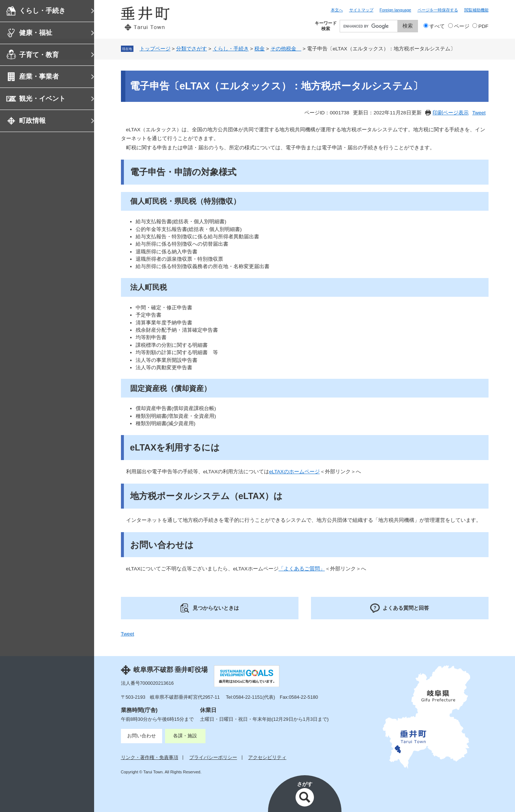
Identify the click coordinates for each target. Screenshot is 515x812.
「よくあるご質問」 (302, 569)
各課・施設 (185, 736)
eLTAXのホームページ (294, 472)
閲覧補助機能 (476, 10)
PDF (483, 26)
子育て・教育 (39, 55)
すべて (437, 26)
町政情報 (32, 121)
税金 (260, 49)
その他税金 (286, 49)
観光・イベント (42, 99)
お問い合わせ (142, 736)
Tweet (479, 113)
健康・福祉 (36, 33)
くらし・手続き (42, 11)
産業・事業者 (39, 76)
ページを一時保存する (438, 10)
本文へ (337, 10)
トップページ (155, 49)
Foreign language (396, 10)
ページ (462, 26)
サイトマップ (361, 10)
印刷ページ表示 (451, 113)
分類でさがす (192, 49)
